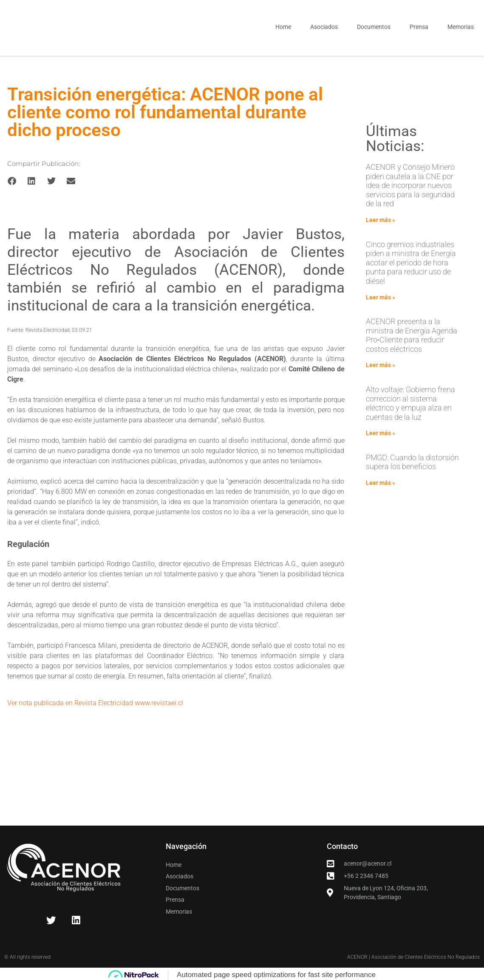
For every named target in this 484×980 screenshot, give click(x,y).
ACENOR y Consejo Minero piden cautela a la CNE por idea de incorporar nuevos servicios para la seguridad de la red (410, 185)
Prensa (419, 27)
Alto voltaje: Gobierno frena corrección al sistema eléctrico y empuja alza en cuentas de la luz (410, 403)
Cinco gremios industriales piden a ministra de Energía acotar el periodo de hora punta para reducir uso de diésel (411, 263)
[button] (12, 181)
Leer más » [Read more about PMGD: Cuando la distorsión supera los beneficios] (381, 483)
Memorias (461, 27)
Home (283, 27)
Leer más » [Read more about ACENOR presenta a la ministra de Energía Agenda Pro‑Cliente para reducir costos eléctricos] (381, 365)
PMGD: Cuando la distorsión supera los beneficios (412, 462)
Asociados (324, 27)
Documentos (374, 27)
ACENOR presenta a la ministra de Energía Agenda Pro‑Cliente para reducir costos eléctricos (412, 335)
